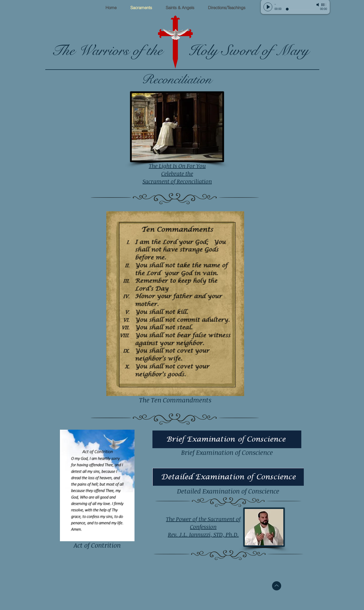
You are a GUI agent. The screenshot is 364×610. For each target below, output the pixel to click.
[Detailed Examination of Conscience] (228, 482)
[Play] (268, 7)
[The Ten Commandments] (175, 308)
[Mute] (318, 5)
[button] (180, 8)
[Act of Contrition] (97, 490)
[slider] (324, 5)
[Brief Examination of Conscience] (227, 444)
